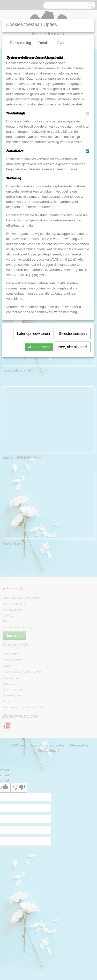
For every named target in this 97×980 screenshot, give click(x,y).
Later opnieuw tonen (33, 334)
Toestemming (20, 43)
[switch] (87, 114)
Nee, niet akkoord (73, 347)
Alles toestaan (39, 347)
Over (61, 43)
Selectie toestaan (73, 334)
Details (44, 43)
